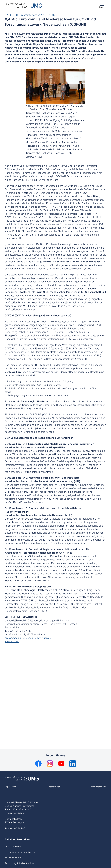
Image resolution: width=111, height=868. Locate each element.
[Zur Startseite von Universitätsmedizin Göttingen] (22, 780)
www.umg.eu (12, 642)
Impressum (10, 787)
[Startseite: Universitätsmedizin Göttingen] (24, 5)
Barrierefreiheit (99, 787)
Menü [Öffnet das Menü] (102, 8)
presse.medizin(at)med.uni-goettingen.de (28, 638)
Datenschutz (54, 787)
